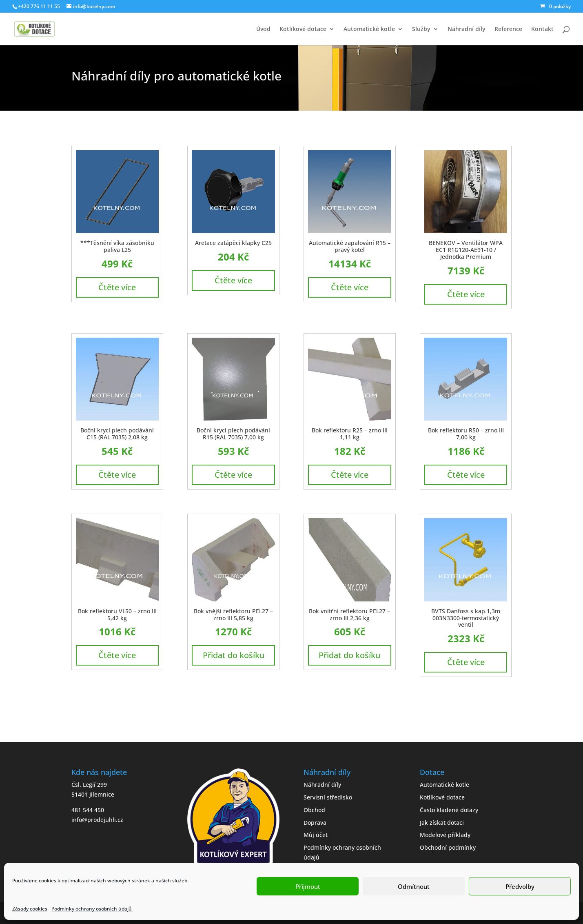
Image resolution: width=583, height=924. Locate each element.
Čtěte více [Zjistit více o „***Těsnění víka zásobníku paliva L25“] (117, 287)
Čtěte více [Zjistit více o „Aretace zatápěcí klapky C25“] (233, 280)
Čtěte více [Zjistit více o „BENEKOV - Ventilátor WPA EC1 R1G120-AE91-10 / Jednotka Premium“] (466, 294)
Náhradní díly (467, 29)
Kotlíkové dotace (303, 29)
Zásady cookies (30, 909)
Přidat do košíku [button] (234, 655)
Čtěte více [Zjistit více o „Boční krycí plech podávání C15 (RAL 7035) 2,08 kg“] (117, 475)
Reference (508, 29)
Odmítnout (414, 886)
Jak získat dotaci (442, 823)
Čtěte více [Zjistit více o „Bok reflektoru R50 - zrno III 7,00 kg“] (466, 475)
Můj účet (316, 835)
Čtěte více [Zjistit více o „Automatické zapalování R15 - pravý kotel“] (350, 287)
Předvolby (520, 886)
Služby (421, 29)
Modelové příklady (445, 835)
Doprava (315, 823)
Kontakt (542, 29)
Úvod (263, 29)
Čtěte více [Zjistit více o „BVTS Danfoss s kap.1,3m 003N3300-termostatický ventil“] (466, 662)
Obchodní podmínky (448, 847)
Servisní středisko (328, 797)
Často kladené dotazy (449, 810)
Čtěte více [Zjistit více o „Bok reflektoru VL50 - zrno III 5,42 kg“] (117, 655)
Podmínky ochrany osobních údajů (92, 909)
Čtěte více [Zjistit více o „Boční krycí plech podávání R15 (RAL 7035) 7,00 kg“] (233, 475)
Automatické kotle (369, 29)
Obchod (314, 810)
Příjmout (308, 886)
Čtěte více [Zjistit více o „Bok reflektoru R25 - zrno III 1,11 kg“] (350, 475)
